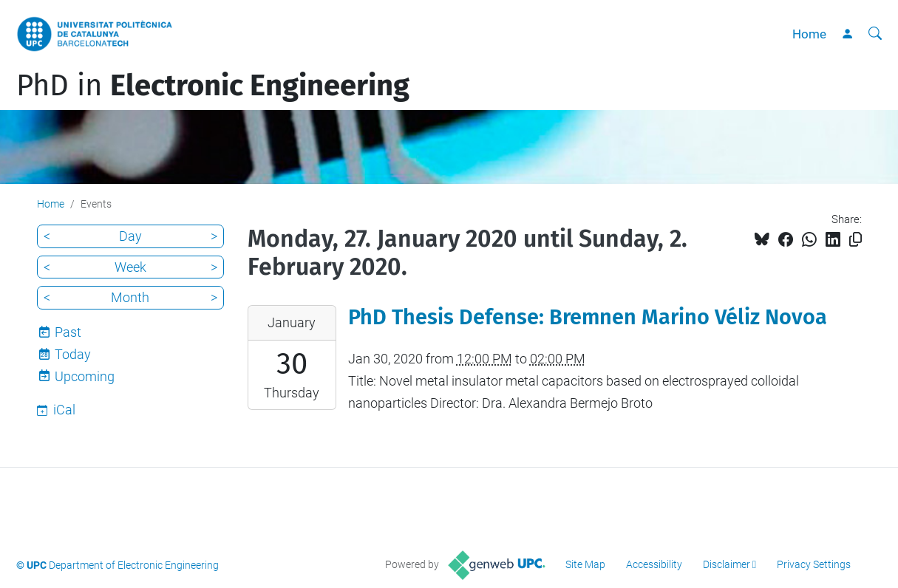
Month (130, 297)
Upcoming (85, 376)
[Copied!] (856, 240)
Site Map (585, 564)
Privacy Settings (814, 564)
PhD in (213, 86)
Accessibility (654, 564)
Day (130, 236)
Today (73, 354)
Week (130, 267)
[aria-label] (875, 34)
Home (809, 34)
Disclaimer (727, 564)
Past (68, 332)
